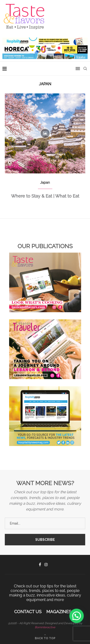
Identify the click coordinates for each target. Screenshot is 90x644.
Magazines (59, 612)
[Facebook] (40, 564)
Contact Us (28, 612)
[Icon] (45, 133)
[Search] (85, 69)
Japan (45, 182)
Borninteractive (45, 627)
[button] (77, 616)
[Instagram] (46, 564)
